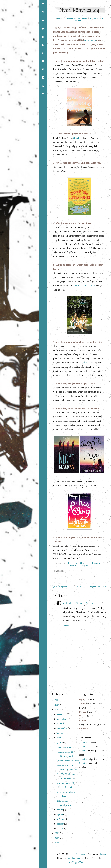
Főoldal (78, 587)
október (61, 724)
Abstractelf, (90, 40)
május (60, 810)
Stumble (75, 566)
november (62, 719)
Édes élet (76, 138)
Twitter (85, 563)
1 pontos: (83, 743)
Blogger (102, 854)
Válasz (66, 626)
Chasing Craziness (78, 854)
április (60, 815)
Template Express (75, 859)
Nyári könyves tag (79, 10)
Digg (85, 566)
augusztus (62, 733)
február (61, 824)
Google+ (97, 563)
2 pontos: (83, 747)
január (60, 829)
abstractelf (68, 603)
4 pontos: (83, 759)
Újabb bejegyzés (59, 587)
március (61, 819)
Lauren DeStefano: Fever (68, 761)
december (62, 715)
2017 (57, 705)
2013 (57, 843)
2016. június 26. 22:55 (84, 603)
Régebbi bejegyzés (98, 587)
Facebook (73, 563)
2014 (57, 838)
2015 (57, 834)
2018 (57, 701)
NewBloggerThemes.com (79, 863)
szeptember (63, 729)
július (60, 738)
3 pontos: (83, 751)
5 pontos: (83, 764)
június (60, 743)
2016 (57, 710)
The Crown (85, 363)
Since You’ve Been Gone (83, 286)
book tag (94, 18)
